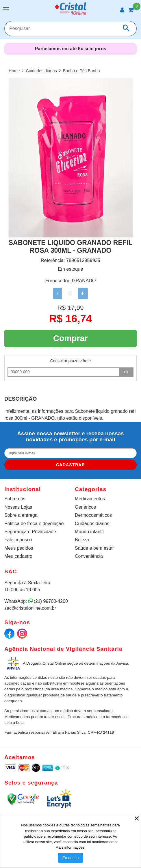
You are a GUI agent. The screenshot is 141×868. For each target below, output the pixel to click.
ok (126, 372)
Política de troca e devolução (34, 524)
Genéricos (85, 507)
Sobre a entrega (21, 515)
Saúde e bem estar (94, 548)
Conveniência (89, 556)
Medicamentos (90, 499)
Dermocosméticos (93, 515)
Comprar (70, 338)
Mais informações (70, 847)
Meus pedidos (19, 548)
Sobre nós (15, 499)
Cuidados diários (92, 524)
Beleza (82, 540)
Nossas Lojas (18, 507)
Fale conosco (18, 540)
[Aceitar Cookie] (71, 858)
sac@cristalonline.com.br (30, 608)
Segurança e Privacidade (30, 532)
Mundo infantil (89, 532)
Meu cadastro (18, 556)
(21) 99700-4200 (51, 601)
